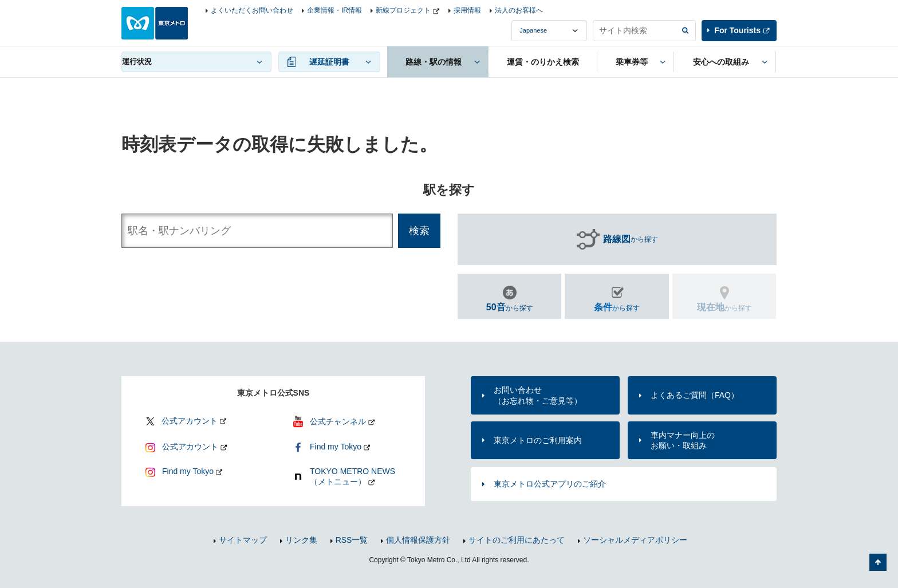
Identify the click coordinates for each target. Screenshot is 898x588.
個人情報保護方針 (418, 540)
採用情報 (467, 10)
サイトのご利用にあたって (517, 540)
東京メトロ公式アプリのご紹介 (550, 484)
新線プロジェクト (403, 10)
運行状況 (137, 62)
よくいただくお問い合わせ (252, 10)
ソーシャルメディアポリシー (635, 540)
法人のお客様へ (519, 10)
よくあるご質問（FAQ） (695, 395)
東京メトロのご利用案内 (538, 440)
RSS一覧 (352, 540)
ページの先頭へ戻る (878, 562)
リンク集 (301, 540)
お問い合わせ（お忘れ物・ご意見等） (538, 395)
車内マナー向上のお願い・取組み (683, 440)
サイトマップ (243, 540)
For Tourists (737, 30)
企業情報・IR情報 (334, 10)
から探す (631, 239)
